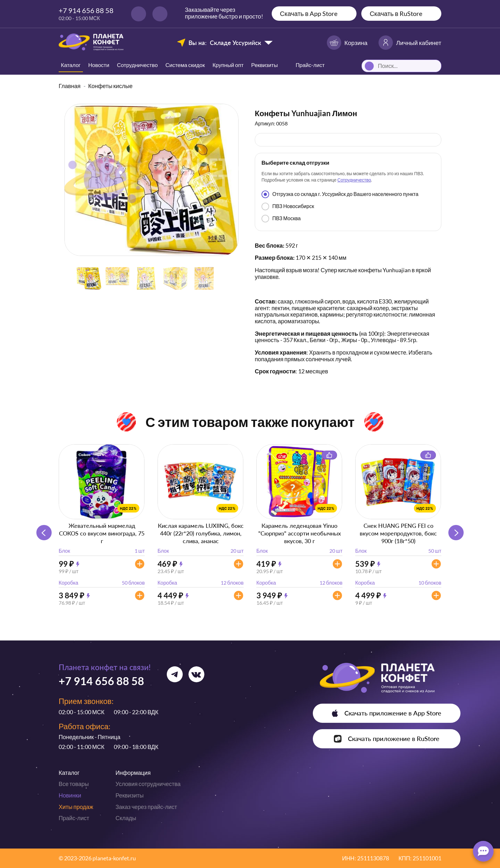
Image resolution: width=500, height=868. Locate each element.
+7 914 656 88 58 (86, 10)
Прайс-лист (74, 818)
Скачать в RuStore (396, 13)
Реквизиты (265, 65)
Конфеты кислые (110, 86)
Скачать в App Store (309, 13)
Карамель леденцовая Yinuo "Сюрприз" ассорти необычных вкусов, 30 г (300, 533)
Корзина (347, 43)
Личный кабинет (410, 43)
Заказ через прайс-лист (146, 807)
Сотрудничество (137, 65)
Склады (126, 818)
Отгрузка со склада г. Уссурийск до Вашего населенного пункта (340, 194)
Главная (70, 86)
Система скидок (185, 65)
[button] (456, 533)
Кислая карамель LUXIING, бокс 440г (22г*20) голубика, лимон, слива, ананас (201, 533)
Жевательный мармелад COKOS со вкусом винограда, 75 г (102, 533)
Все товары (74, 784)
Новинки (70, 795)
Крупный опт (228, 65)
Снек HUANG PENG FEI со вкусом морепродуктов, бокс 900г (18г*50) (398, 533)
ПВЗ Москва (281, 219)
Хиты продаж (76, 807)
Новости (99, 65)
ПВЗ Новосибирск (288, 206)
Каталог (71, 65)
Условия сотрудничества (148, 784)
